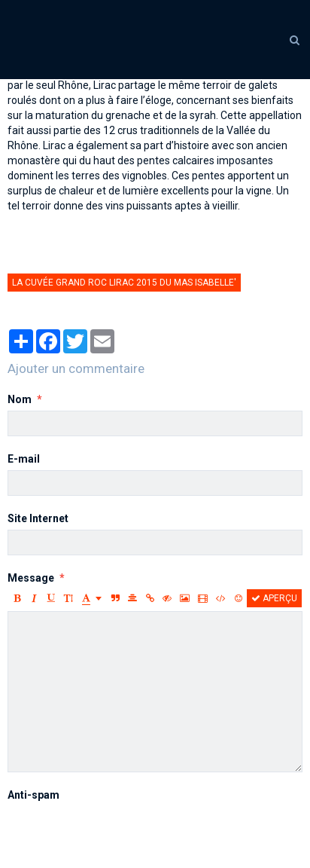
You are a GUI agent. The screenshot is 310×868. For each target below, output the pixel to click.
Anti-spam (33, 795)
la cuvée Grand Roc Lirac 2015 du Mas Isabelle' (124, 283)
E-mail (24, 459)
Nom (20, 399)
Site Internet (38, 518)
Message (31, 578)
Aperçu (274, 598)
